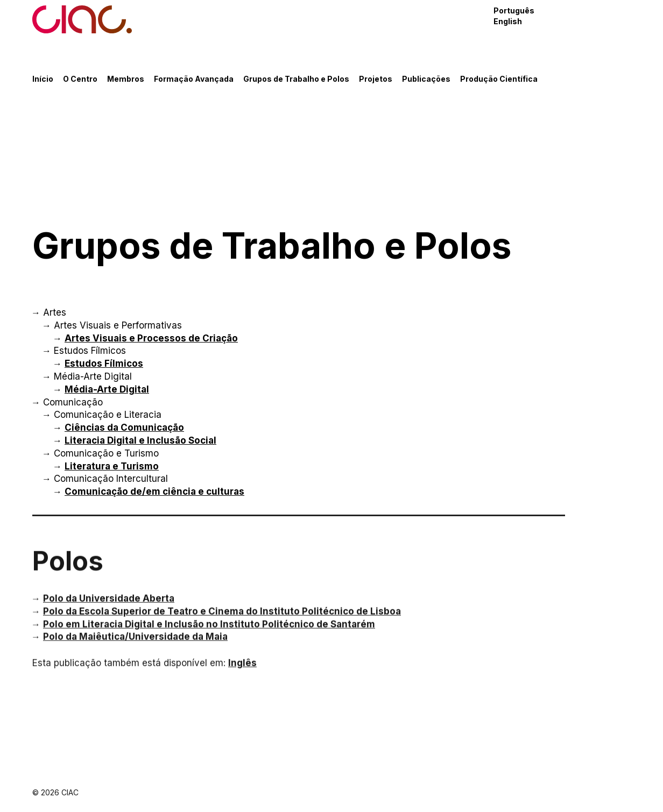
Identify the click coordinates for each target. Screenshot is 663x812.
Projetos (376, 79)
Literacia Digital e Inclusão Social (140, 440)
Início (43, 79)
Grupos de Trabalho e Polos (296, 79)
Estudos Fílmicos (104, 364)
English (508, 21)
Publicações (426, 79)
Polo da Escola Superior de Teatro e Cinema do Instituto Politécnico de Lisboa (222, 617)
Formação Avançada (194, 79)
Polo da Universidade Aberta (109, 604)
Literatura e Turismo (112, 466)
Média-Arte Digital (107, 389)
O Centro (80, 79)
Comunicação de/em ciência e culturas (154, 492)
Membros (126, 79)
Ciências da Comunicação (124, 428)
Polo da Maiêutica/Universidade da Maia (135, 643)
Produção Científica (499, 79)
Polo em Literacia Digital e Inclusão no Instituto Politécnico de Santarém (209, 630)
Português (514, 10)
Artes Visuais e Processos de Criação (151, 338)
